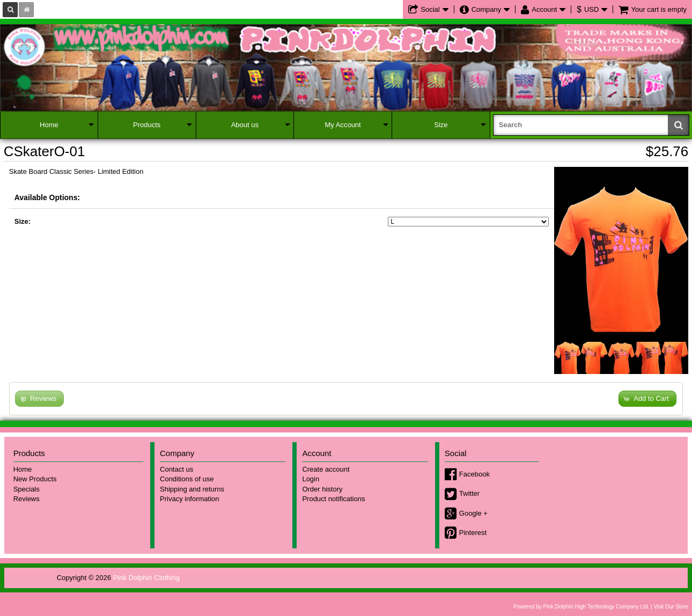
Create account (326, 469)
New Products (35, 479)
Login (311, 479)
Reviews (27, 499)
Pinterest (473, 533)
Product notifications (333, 499)
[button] (647, 399)
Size (441, 125)
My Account (343, 125)
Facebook (474, 474)
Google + (473, 513)
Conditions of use (187, 479)
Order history (322, 489)
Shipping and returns (192, 489)
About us (245, 125)
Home (49, 125)
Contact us (176, 469)
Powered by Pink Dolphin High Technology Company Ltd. (581, 607)
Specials (27, 489)
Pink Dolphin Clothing (146, 578)
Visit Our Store (671, 607)
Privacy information (190, 499)
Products (147, 125)
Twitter (469, 493)
